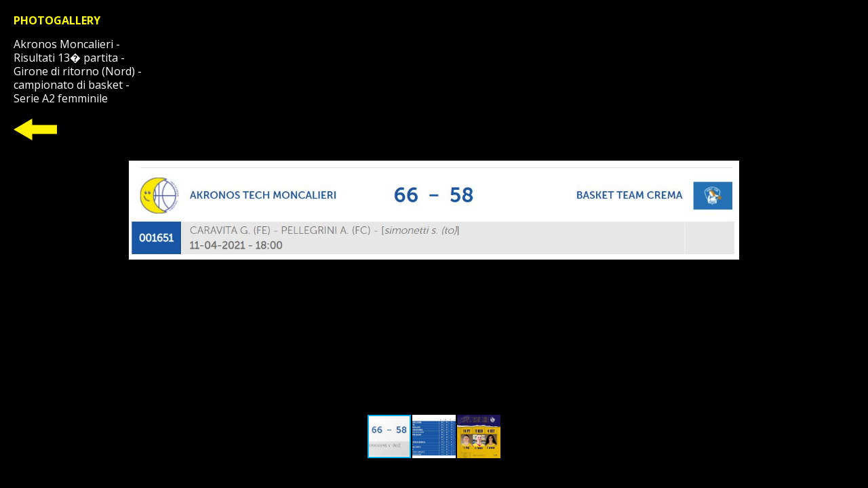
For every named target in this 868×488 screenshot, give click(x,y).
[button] (727, 210)
